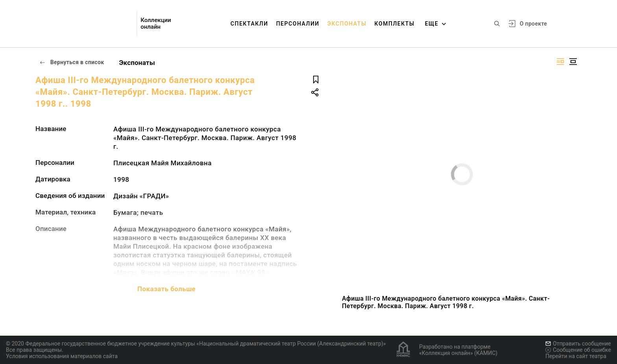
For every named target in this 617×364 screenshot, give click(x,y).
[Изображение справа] (560, 62)
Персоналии (298, 24)
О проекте (533, 24)
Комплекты (395, 24)
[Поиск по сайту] (497, 24)
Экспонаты (347, 24)
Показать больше (166, 289)
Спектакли (249, 24)
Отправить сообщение (578, 344)
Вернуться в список (72, 62)
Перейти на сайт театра (576, 356)
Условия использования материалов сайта (62, 356)
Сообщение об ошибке (578, 350)
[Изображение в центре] (573, 62)
